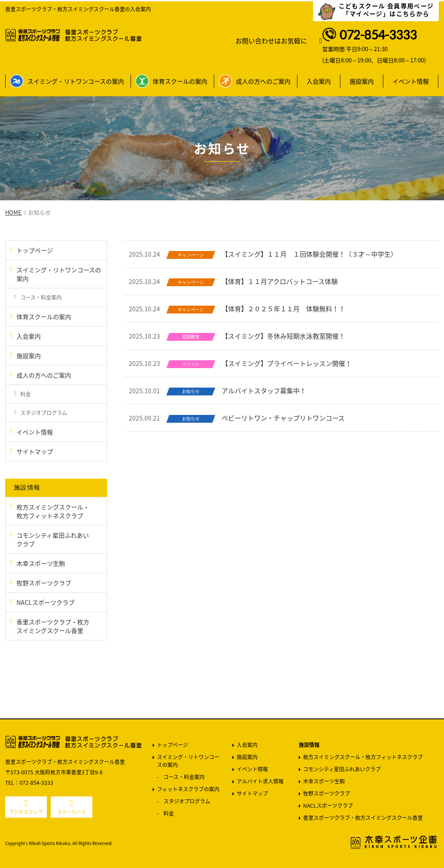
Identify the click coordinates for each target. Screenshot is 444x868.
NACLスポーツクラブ (328, 806)
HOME (13, 212)
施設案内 (362, 81)
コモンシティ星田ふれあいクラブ (342, 769)
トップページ (173, 745)
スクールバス (72, 812)
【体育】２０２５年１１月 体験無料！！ (283, 309)
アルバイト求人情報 (260, 781)
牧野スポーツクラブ (326, 793)
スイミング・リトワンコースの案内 (76, 81)
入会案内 (319, 81)
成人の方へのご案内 (263, 81)
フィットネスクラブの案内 (188, 789)
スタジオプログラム (187, 801)
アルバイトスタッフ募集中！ (264, 391)
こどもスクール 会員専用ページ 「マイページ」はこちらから (386, 10)
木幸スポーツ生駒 (324, 781)
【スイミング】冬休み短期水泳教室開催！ (283, 336)
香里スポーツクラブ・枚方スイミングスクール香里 (363, 818)
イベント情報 (411, 81)
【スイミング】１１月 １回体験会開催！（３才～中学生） (309, 254)
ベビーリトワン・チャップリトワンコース (283, 418)
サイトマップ (252, 793)
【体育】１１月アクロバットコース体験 (280, 281)
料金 (169, 813)
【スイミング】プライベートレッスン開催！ (287, 363)
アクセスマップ (26, 812)
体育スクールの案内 (180, 81)
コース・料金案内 (184, 777)
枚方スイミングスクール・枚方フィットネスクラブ (363, 757)
